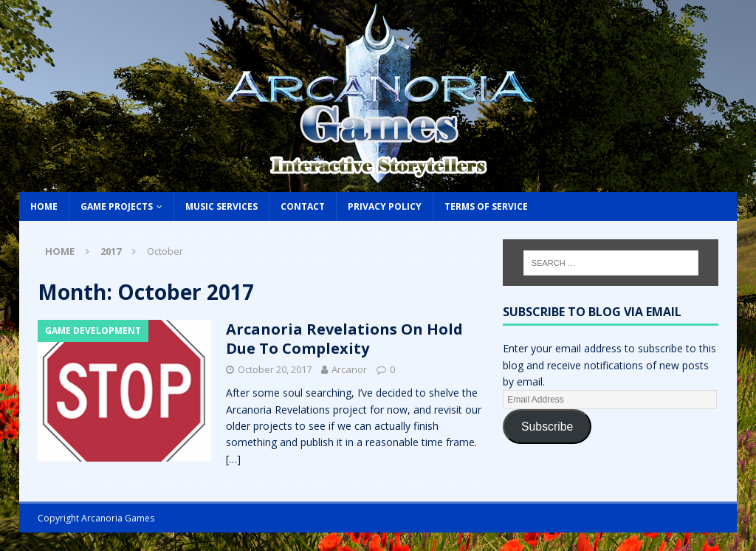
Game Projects (117, 206)
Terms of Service (486, 206)
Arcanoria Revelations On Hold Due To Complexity (344, 339)
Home (44, 206)
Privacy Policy (385, 206)
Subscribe (547, 427)
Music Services (221, 206)
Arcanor (349, 369)
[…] (233, 459)
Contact (303, 206)
